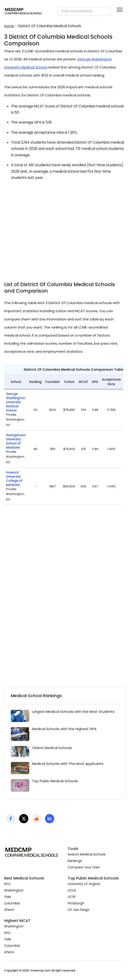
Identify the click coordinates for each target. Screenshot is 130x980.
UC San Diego (79, 910)
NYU (7, 884)
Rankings (75, 861)
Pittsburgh (76, 903)
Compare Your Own (84, 867)
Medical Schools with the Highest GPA (64, 729)
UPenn (9, 910)
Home (9, 26)
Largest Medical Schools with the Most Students (73, 712)
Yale (8, 897)
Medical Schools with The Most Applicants (68, 764)
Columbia (12, 903)
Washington (14, 890)
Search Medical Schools (87, 854)
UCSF (72, 897)
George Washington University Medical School (15, 402)
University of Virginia (84, 884)
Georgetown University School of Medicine (16, 441)
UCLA (72, 890)
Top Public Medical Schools (55, 781)
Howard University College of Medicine (14, 479)
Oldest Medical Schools (52, 748)
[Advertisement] (65, 228)
